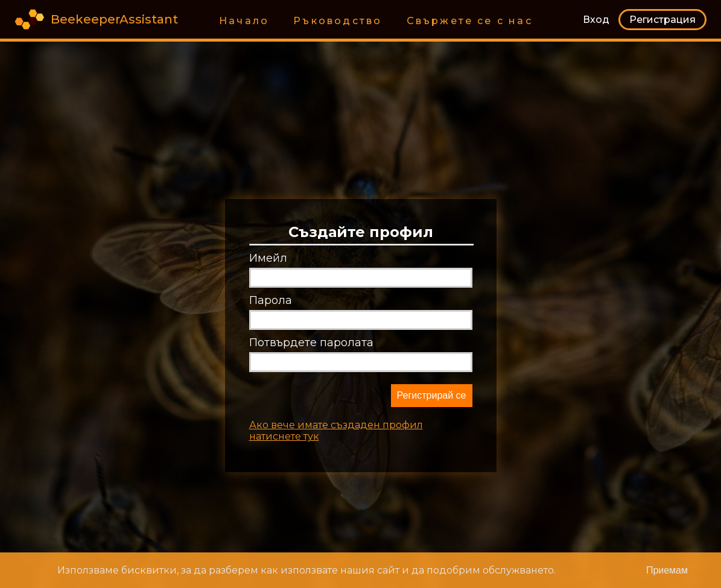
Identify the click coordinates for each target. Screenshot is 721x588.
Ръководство (338, 21)
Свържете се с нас (470, 21)
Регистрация (662, 20)
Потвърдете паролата (311, 343)
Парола (271, 300)
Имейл (268, 258)
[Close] (667, 570)
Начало (244, 21)
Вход (596, 20)
